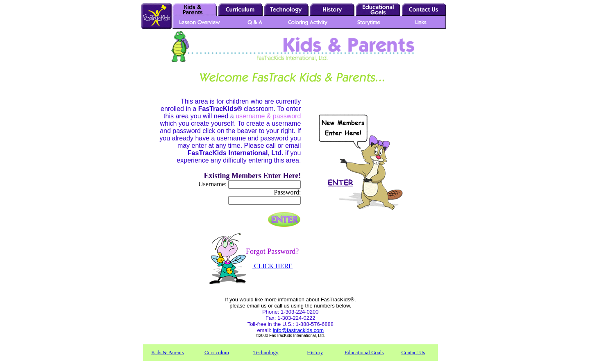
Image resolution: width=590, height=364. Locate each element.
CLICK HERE (272, 266)
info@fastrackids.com (298, 330)
